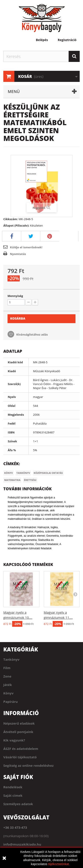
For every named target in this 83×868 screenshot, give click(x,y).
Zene (7, 676)
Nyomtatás (18, 254)
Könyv (9, 473)
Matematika (12, 480)
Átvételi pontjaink (18, 732)
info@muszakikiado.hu (22, 844)
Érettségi (30, 480)
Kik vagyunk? (14, 740)
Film (7, 668)
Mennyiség (15, 296)
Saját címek (13, 795)
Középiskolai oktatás (48, 473)
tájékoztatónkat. (59, 864)
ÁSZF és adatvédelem (21, 749)
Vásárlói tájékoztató (20, 757)
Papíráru (11, 702)
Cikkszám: (11, 219)
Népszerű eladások (19, 723)
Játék (8, 685)
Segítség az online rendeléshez (28, 765)
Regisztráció (67, 40)
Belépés (42, 40)
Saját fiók (18, 777)
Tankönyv (23, 473)
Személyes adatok (18, 804)
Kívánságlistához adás (32, 334)
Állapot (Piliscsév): (16, 225)
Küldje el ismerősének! (26, 247)
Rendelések (13, 787)
